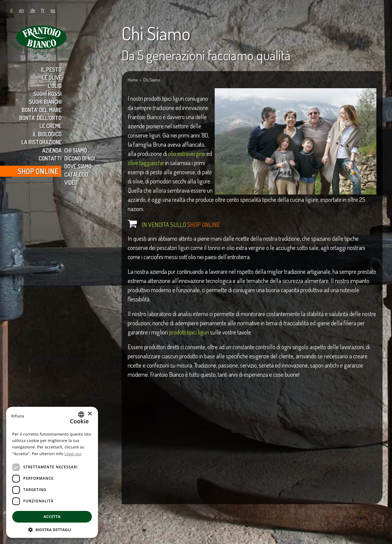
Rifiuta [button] (18, 416)
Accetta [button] (52, 517)
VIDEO (71, 182)
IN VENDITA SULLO (181, 225)
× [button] (90, 414)
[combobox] (81, 414)
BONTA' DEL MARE (42, 110)
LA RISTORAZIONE (41, 142)
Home (133, 80)
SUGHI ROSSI (47, 94)
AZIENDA (52, 150)
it (12, 10)
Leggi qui (73, 454)
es (53, 10)
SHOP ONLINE (38, 171)
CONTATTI (50, 158)
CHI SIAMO (76, 150)
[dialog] (52, 472)
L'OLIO (55, 86)
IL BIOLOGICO (47, 134)
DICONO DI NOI (80, 158)
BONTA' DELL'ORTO (40, 118)
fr (43, 10)
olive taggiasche (146, 163)
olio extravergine (187, 153)
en (21, 10)
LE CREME (51, 126)
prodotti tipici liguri (189, 332)
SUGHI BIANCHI (45, 102)
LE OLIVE (52, 77)
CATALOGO (76, 174)
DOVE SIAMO (78, 166)
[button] (52, 529)
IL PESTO (51, 69)
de (33, 10)
